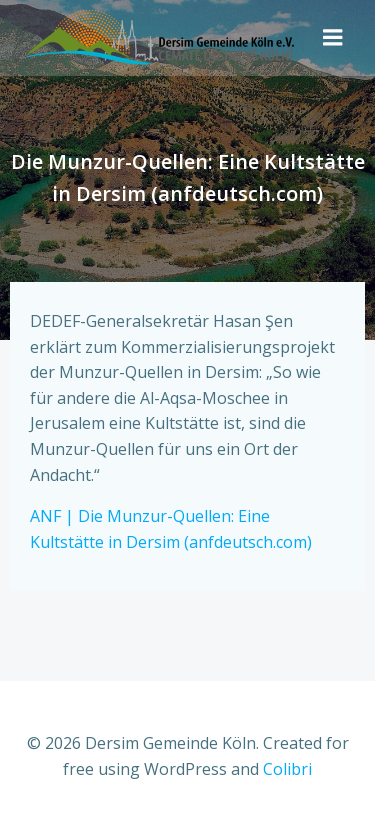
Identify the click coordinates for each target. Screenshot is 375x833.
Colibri (287, 769)
